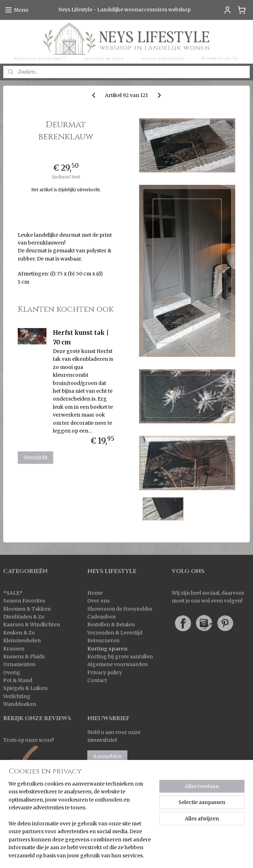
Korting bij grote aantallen (120, 657)
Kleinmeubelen (22, 641)
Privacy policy (105, 673)
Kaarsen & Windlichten (32, 625)
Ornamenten (19, 664)
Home (95, 593)
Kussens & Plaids (24, 657)
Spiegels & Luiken (25, 688)
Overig (12, 673)
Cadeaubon (101, 617)
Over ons (98, 601)
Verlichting (17, 696)
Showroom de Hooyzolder (120, 609)
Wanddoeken (20, 704)
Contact (97, 680)
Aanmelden (107, 756)
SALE (13, 593)
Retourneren (103, 641)
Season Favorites (24, 601)
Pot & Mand (18, 680)
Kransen (14, 649)
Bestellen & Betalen (111, 625)
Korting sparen (107, 649)
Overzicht (35, 458)
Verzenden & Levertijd (115, 633)
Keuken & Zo (19, 633)
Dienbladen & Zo (24, 617)
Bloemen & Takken (27, 609)
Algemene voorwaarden (117, 664)
